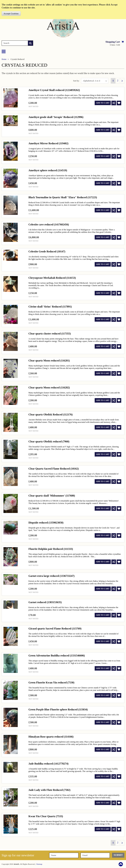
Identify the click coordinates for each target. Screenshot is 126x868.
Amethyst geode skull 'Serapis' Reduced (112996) (56, 117)
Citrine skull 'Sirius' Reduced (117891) (50, 307)
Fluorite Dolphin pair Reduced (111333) (51, 549)
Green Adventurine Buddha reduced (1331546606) (57, 656)
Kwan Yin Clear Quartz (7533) (46, 816)
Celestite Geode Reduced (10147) (47, 251)
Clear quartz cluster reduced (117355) (50, 334)
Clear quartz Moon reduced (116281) (49, 361)
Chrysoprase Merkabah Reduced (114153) (52, 278)
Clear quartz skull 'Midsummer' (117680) (52, 496)
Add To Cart (103, 103)
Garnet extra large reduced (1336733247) (51, 576)
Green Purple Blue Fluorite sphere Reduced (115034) (58, 709)
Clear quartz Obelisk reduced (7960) (49, 441)
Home (4, 59)
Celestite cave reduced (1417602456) (49, 224)
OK (11, 13)
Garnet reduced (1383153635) (45, 602)
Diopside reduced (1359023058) (46, 523)
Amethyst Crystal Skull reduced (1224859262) (54, 90)
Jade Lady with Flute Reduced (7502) (49, 790)
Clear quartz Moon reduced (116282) (49, 388)
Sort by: (76, 81)
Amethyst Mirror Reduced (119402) (48, 143)
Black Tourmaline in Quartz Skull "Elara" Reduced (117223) (63, 197)
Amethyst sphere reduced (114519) (48, 170)
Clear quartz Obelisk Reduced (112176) (50, 415)
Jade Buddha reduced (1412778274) (48, 764)
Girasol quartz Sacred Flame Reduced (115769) (55, 629)
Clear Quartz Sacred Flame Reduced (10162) (53, 469)
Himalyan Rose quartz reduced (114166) (51, 737)
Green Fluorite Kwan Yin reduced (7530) (51, 683)
